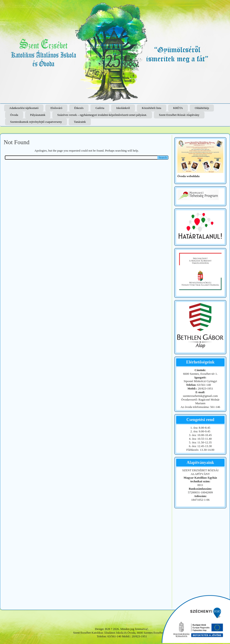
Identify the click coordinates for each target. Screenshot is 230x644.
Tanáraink (80, 122)
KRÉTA (178, 108)
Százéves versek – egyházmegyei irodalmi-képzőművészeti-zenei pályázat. (102, 115)
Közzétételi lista (152, 108)
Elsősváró (56, 108)
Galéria (100, 108)
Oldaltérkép (202, 108)
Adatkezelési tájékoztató (24, 108)
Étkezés (79, 108)
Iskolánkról (123, 108)
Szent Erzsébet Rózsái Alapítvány (179, 115)
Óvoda (14, 115)
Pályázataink (38, 115)
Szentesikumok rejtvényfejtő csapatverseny (36, 122)
